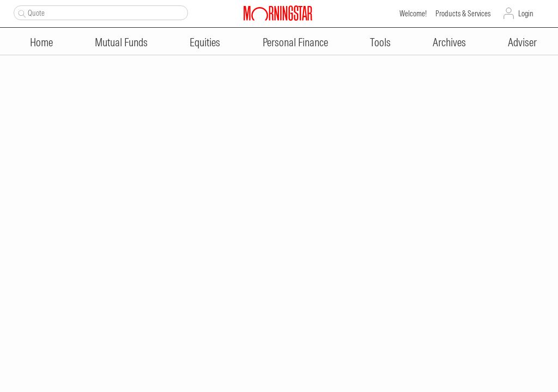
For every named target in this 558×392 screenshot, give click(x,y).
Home (41, 42)
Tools (380, 42)
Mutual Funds (121, 42)
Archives (449, 42)
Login (526, 14)
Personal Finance (295, 42)
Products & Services (463, 14)
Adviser (522, 42)
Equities (205, 42)
